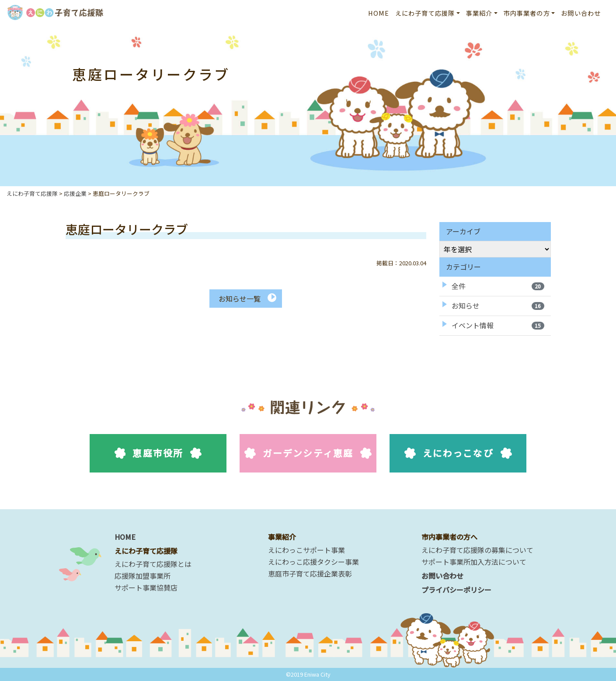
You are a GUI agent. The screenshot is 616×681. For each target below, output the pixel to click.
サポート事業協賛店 (146, 587)
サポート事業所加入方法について (474, 562)
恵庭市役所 (158, 453)
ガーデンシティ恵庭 (308, 453)
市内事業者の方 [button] (527, 13)
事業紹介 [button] (479, 13)
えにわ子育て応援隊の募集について (477, 550)
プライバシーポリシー (456, 590)
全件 (498, 286)
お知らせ (498, 306)
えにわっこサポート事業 (306, 550)
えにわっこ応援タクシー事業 (313, 562)
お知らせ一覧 (240, 299)
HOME (379, 13)
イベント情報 (498, 325)
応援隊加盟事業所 (143, 576)
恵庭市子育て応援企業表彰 (310, 573)
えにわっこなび (458, 453)
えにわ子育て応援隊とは (153, 564)
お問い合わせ (581, 13)
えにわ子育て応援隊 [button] (425, 13)
